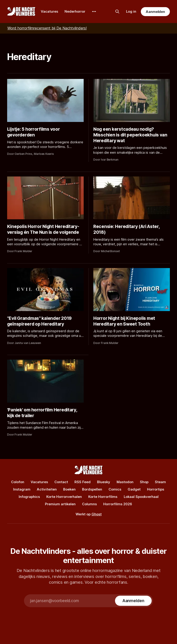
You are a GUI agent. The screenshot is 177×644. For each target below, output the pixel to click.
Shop (144, 482)
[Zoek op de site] (117, 12)
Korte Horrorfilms (103, 497)
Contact (61, 482)
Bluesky (104, 482)
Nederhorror (75, 11)
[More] (94, 12)
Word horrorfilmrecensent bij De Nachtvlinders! (47, 28)
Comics (115, 489)
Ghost (97, 514)
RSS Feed (83, 482)
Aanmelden (155, 12)
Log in (131, 11)
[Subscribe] (133, 601)
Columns (89, 504)
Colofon (18, 482)
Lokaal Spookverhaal (141, 497)
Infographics (29, 497)
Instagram (22, 489)
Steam (160, 482)
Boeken (69, 489)
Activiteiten (47, 489)
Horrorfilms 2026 (118, 504)
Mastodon (125, 482)
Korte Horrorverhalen (64, 497)
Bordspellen (92, 489)
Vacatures (49, 11)
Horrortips (156, 489)
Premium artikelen (60, 504)
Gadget (134, 489)
